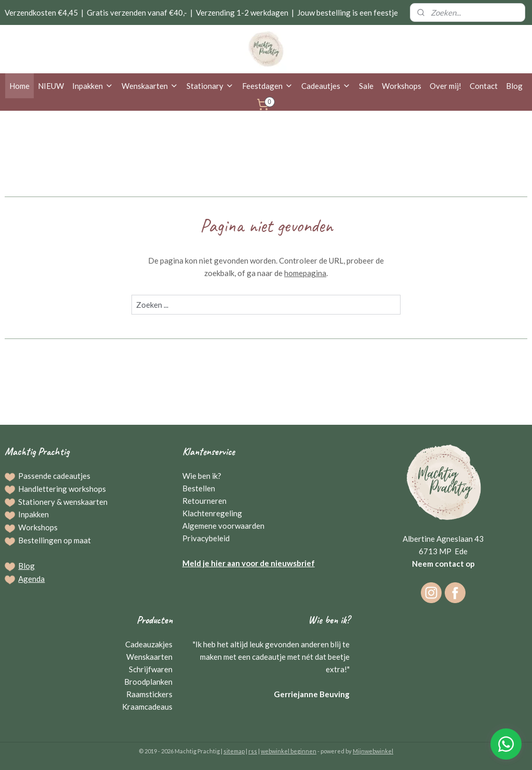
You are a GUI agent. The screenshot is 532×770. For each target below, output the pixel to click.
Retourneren (204, 501)
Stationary (210, 86)
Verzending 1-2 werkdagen (242, 12)
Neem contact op (443, 564)
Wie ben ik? (202, 476)
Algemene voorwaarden (223, 526)
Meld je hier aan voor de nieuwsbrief (249, 563)
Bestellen (199, 488)
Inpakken (93, 86)
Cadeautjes (326, 86)
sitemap (234, 751)
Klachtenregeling (212, 513)
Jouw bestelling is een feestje (348, 12)
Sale (366, 86)
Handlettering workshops (62, 489)
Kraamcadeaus (147, 707)
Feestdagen (268, 86)
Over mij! (445, 86)
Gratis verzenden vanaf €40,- (137, 12)
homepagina (305, 273)
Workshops (402, 86)
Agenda (31, 579)
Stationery (37, 502)
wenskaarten (85, 502)
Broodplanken (148, 682)
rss (253, 751)
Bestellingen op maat (55, 540)
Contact (484, 86)
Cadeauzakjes (149, 644)
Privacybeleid (206, 538)
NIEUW (51, 86)
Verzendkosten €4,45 (41, 12)
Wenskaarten (150, 86)
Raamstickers (149, 694)
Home (19, 86)
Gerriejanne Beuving (312, 694)
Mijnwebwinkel (373, 751)
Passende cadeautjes (54, 476)
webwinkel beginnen (289, 751)
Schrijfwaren (151, 669)
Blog (514, 86)
